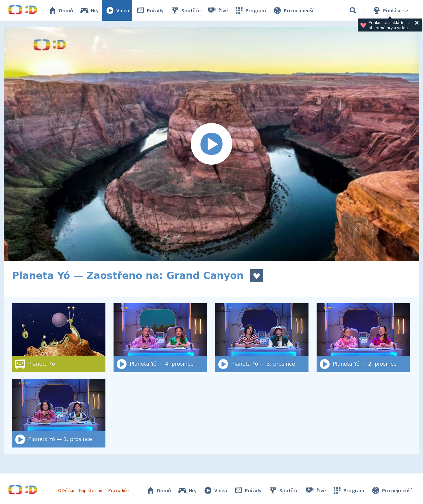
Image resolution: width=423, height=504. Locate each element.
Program (250, 10)
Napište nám (91, 490)
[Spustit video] (211, 144)
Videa (117, 10)
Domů (60, 10)
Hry (89, 10)
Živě (217, 10)
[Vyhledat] (353, 10)
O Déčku (66, 490)
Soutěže (185, 10)
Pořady (150, 10)
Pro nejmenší (293, 10)
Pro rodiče (119, 490)
